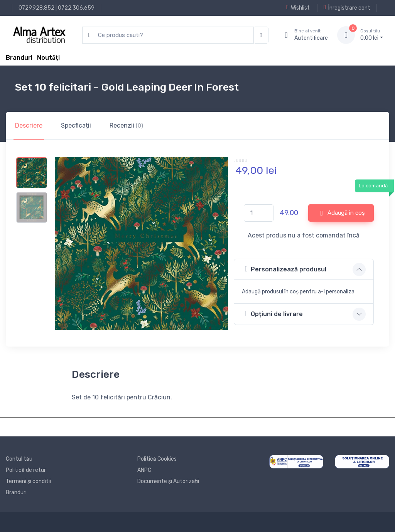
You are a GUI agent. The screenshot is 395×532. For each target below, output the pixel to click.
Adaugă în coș (343, 213)
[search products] (168, 35)
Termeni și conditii (28, 481)
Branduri (19, 58)
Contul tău (19, 459)
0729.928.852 (36, 8)
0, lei (372, 35)
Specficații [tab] (76, 125)
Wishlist (298, 8)
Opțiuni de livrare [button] (274, 314)
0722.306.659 (76, 8)
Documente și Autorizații (168, 481)
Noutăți (48, 58)
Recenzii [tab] (126, 125)
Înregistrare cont (347, 8)
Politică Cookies (157, 459)
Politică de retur (26, 470)
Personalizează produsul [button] (286, 269)
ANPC (144, 470)
